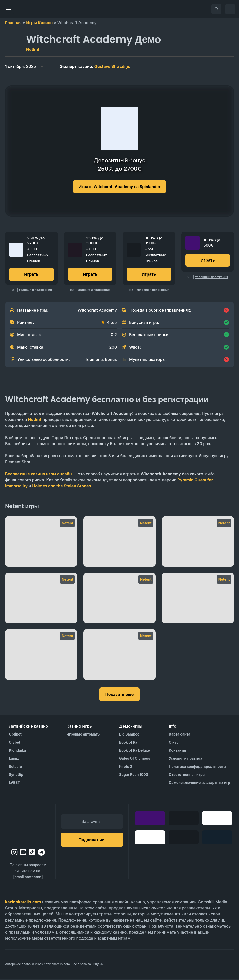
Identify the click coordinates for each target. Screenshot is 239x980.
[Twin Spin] (119, 543)
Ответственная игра (187, 776)
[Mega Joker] (41, 656)
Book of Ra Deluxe (134, 752)
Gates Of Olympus (135, 760)
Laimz (14, 760)
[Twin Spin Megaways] (41, 543)
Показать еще (120, 696)
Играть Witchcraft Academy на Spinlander (120, 187)
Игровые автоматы (83, 735)
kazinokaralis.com (23, 903)
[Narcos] (198, 599)
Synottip (16, 776)
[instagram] (14, 853)
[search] (216, 9)
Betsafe (15, 768)
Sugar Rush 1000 (134, 776)
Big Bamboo (129, 735)
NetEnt (33, 49)
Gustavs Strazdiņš (95, 66)
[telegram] (41, 853)
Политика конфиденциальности (197, 768)
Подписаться (92, 841)
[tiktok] (32, 853)
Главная (13, 23)
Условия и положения (35, 291)
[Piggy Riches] (119, 599)
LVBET (14, 784)
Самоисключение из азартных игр (200, 784)
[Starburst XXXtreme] (198, 543)
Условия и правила (186, 760)
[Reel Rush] (41, 599)
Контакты (177, 752)
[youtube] (23, 853)
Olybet (14, 743)
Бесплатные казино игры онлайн (38, 475)
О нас (174, 743)
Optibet (15, 735)
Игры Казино (39, 23)
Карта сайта (180, 735)
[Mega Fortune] (119, 656)
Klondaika (17, 752)
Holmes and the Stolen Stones (62, 487)
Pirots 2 (126, 768)
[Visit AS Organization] (149, 965)
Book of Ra (128, 743)
